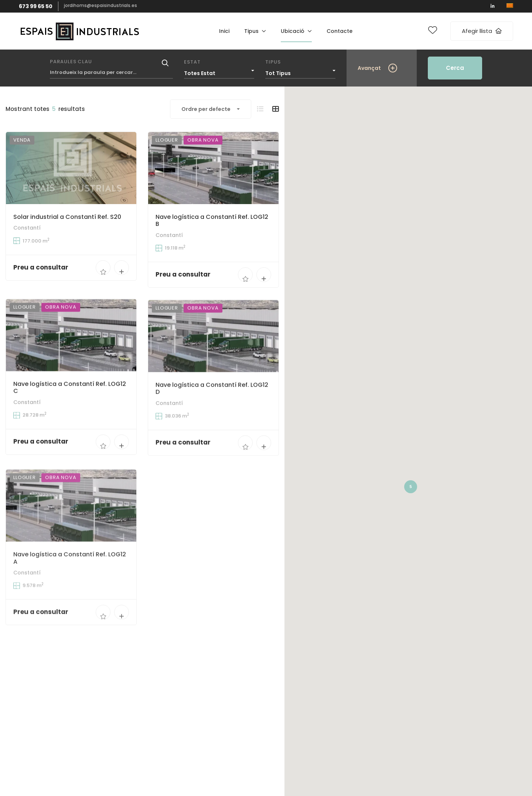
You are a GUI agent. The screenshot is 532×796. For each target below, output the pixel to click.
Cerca (455, 68)
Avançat (369, 68)
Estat (192, 62)
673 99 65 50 (36, 6)
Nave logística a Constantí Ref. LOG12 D (212, 413)
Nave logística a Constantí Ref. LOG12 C (70, 402)
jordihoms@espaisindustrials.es (100, 5)
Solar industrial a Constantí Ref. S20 (67, 217)
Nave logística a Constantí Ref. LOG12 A (70, 590)
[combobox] (219, 71)
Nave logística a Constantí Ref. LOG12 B (212, 221)
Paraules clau (71, 62)
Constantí (27, 228)
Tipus (273, 62)
